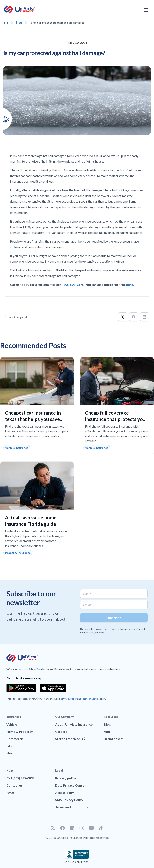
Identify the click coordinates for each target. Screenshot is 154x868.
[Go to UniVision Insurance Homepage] (19, 9)
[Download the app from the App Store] (53, 688)
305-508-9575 (74, 285)
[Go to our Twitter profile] (53, 828)
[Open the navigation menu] (146, 10)
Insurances (14, 717)
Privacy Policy (69, 699)
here (130, 285)
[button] (123, 317)
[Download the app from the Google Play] (21, 688)
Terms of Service (91, 699)
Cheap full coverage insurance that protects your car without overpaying (116, 419)
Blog (19, 23)
